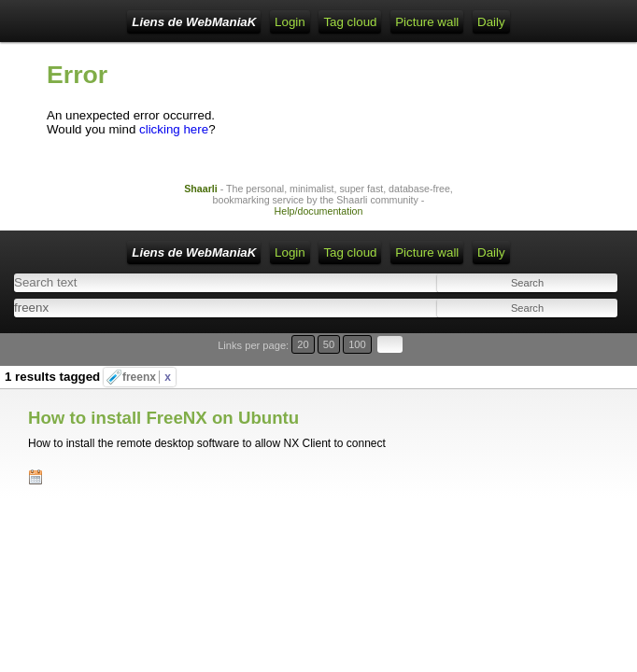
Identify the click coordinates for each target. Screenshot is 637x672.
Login (290, 22)
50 (329, 344)
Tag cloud (350, 22)
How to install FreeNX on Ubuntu (163, 418)
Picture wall (427, 22)
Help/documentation (319, 211)
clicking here (174, 129)
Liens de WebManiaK (194, 22)
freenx (147, 377)
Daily (491, 22)
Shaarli (201, 189)
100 (357, 344)
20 (303, 344)
